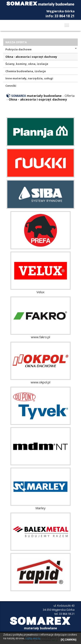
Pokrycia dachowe (41, 49)
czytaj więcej (33, 638)
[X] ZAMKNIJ (69, 640)
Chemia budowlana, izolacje (26, 71)
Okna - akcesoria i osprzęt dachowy (31, 57)
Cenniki (11, 86)
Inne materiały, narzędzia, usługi (29, 78)
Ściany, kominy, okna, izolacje (27, 64)
